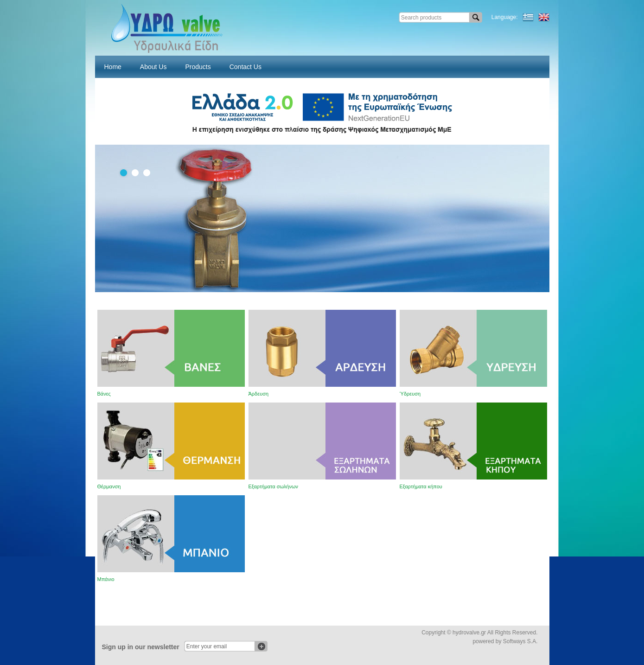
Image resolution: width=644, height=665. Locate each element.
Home (113, 67)
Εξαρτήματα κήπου (421, 486)
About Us (153, 67)
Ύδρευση (410, 394)
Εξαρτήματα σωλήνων (274, 486)
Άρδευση (259, 394)
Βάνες (104, 394)
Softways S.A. (520, 641)
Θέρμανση (109, 486)
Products (198, 67)
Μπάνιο (106, 579)
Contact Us (245, 67)
